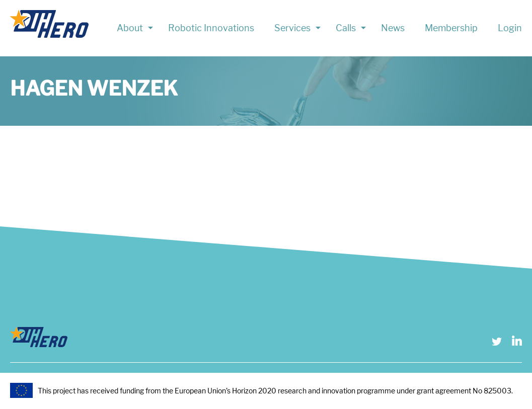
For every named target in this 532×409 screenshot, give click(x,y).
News (393, 28)
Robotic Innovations (211, 28)
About (130, 28)
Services (292, 28)
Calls (346, 28)
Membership (451, 28)
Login (510, 28)
